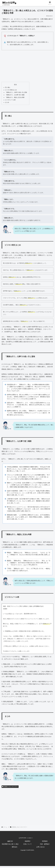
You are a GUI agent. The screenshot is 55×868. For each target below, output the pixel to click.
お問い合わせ (40, 847)
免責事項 (27, 841)
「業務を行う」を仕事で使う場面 (15, 95)
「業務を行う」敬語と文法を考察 (15, 97)
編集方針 (10, 841)
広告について (27, 844)
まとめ (7, 102)
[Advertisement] (27, 66)
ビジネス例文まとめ (11, 90)
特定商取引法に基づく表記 (10, 844)
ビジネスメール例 (10, 100)
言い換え (8, 87)
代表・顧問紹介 (45, 844)
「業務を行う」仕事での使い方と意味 (16, 92)
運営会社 (15, 847)
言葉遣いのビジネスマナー (10, 787)
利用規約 (45, 841)
